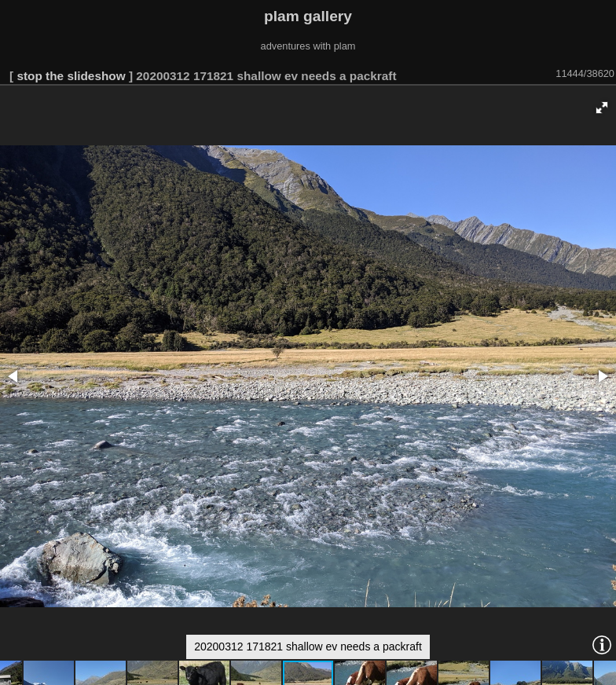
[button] (602, 108)
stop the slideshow (71, 76)
